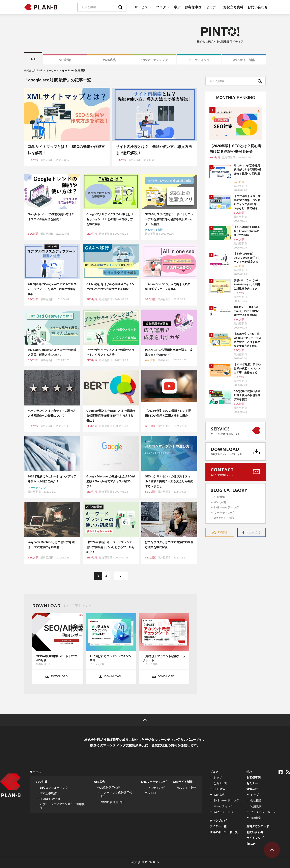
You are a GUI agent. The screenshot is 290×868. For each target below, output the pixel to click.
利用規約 (256, 806)
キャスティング (155, 788)
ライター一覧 (218, 826)
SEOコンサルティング (54, 788)
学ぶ (177, 7)
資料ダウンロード (258, 826)
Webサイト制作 (244, 60)
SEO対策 (65, 60)
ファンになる (252, 532)
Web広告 (110, 60)
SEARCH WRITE (50, 799)
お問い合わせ (258, 7)
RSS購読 (220, 532)
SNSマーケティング (154, 60)
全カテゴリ (221, 783)
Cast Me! (150, 793)
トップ (218, 778)
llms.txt (251, 844)
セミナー (212, 7)
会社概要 (256, 800)
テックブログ (218, 821)
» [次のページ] (121, 576)
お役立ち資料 (233, 7)
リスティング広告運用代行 (117, 794)
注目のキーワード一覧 (224, 832)
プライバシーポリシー (264, 812)
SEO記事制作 (48, 793)
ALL (33, 59)
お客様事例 (193, 7)
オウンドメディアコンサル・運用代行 (62, 806)
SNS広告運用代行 (112, 802)
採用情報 (256, 818)
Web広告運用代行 (109, 788)
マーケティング (199, 60)
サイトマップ (255, 838)
